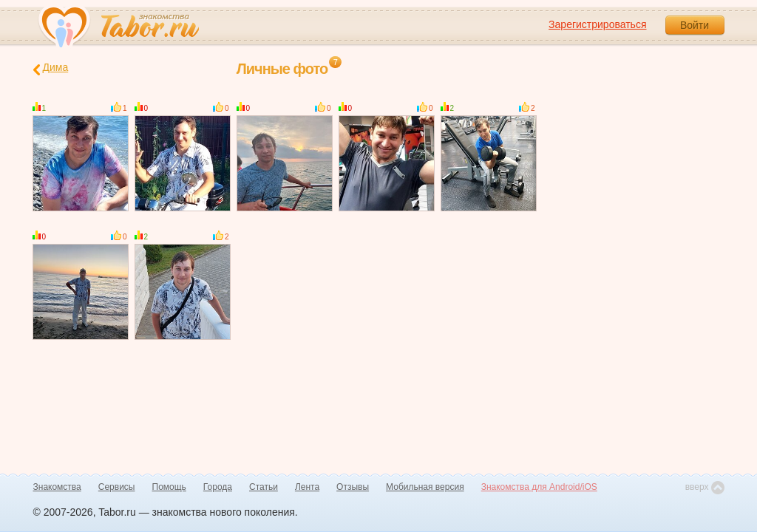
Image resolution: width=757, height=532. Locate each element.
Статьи (264, 487)
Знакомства (57, 487)
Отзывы (353, 487)
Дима (51, 68)
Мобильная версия (425, 487)
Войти (695, 25)
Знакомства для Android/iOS (539, 487)
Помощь (169, 487)
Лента (307, 487)
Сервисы (117, 487)
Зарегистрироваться (597, 24)
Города (218, 487)
